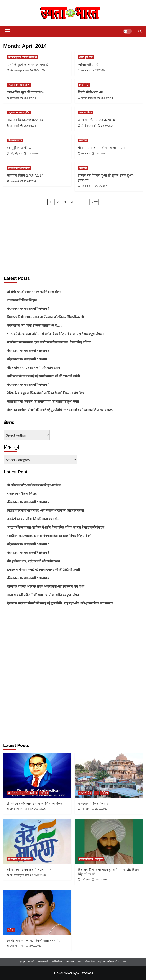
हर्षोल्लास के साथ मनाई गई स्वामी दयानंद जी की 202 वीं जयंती (43, 376)
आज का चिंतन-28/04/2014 (96, 120)
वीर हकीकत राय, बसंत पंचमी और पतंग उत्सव (34, 367)
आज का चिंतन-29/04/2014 (25, 120)
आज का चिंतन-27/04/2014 (25, 175)
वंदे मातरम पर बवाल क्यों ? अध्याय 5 (28, 359)
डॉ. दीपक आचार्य (89, 126)
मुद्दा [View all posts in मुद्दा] (96, 793)
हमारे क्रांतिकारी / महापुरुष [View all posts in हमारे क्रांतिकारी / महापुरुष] (91, 859)
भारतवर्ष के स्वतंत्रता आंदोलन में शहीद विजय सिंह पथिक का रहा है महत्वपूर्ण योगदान (56, 334)
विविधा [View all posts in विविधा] (105, 793)
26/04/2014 (101, 186)
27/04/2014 (30, 181)
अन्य (125, 961)
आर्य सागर (86, 809)
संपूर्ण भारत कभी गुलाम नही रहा (109, 961)
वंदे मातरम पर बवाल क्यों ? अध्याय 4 (28, 384)
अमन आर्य (86, 70)
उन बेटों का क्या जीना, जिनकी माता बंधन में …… (35, 325)
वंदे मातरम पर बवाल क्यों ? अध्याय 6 (28, 351)
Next (94, 202)
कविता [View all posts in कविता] (11, 930)
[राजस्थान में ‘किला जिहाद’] (109, 775)
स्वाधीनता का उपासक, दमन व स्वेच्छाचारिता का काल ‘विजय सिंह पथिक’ (49, 342)
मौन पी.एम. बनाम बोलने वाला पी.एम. (102, 148)
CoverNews (63, 973)
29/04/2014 (40, 70)
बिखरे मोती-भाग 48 (90, 92)
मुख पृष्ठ (22, 961)
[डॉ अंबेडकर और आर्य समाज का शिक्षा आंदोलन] (37, 775)
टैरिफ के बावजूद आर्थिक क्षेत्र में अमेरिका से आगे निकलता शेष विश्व (46, 393)
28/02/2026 (40, 875)
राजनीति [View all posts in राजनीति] (83, 140)
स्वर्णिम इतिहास (57, 961)
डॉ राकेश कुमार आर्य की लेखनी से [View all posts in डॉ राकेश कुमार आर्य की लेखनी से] (22, 57)
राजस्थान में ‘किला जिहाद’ (22, 300)
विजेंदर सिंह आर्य (89, 98)
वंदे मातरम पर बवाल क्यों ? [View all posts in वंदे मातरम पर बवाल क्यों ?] (20, 859)
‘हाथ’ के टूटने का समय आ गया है (27, 65)
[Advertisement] (73, 241)
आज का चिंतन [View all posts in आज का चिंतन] (85, 113)
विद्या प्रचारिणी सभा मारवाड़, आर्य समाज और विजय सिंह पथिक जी (45, 317)
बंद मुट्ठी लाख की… (19, 148)
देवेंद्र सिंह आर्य (16, 153)
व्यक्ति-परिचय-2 (88, 65)
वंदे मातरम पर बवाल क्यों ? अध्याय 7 (28, 308)
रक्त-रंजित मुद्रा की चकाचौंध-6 (26, 92)
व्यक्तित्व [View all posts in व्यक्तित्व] (44, 793)
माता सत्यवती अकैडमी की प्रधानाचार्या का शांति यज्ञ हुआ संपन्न (43, 401)
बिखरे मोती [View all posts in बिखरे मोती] (84, 85)
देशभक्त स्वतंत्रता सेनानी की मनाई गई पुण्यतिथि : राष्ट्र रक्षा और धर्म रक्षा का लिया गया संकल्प (60, 410)
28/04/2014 (107, 126)
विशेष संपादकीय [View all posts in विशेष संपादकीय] (15, 140)
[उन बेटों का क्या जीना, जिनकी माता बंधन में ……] (37, 912)
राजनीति (31, 961)
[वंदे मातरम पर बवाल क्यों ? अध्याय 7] (37, 842)
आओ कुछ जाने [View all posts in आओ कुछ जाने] (86, 57)
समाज (80, 961)
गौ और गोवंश (90, 961)
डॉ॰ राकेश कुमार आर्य (19, 70)
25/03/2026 (101, 809)
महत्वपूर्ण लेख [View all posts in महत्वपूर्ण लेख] (85, 793)
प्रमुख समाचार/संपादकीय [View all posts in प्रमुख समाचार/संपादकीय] (19, 85)
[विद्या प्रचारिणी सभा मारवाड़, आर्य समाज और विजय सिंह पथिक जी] (109, 842)
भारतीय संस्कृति (43, 961)
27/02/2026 (101, 880)
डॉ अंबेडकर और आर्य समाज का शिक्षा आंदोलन (34, 292)
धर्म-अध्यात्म (70, 961)
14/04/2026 (40, 809)
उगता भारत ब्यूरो (17, 946)
